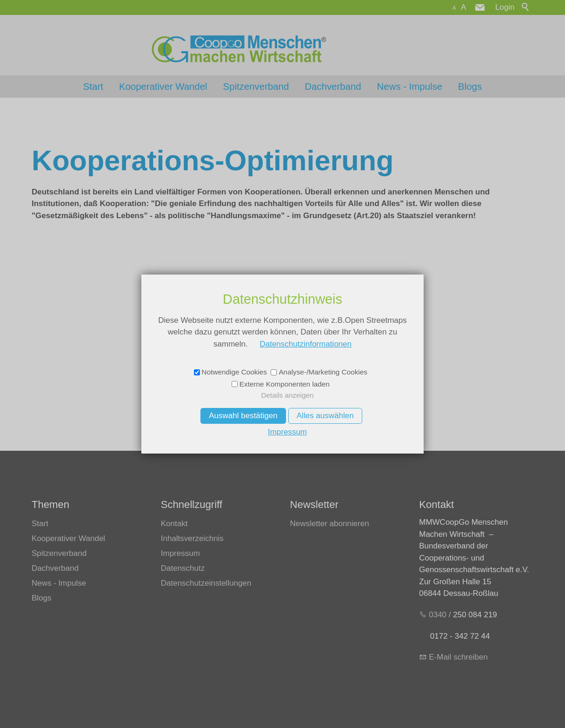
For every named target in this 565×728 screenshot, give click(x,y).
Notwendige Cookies (234, 372)
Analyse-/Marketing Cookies (323, 372)
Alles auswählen (325, 416)
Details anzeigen (287, 395)
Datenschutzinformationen (306, 344)
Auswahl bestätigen (243, 416)
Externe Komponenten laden (285, 384)
